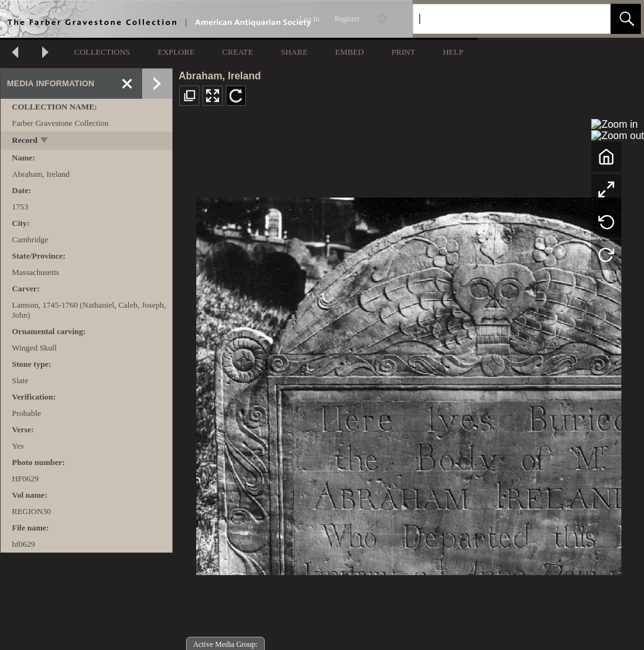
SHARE (294, 52)
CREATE (237, 52)
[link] (591, 19)
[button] (626, 19)
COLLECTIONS (102, 52)
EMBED (350, 52)
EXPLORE (176, 52)
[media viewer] (408, 383)
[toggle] (45, 141)
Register (347, 19)
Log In (309, 19)
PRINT (404, 52)
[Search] (497, 19)
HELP (453, 52)
